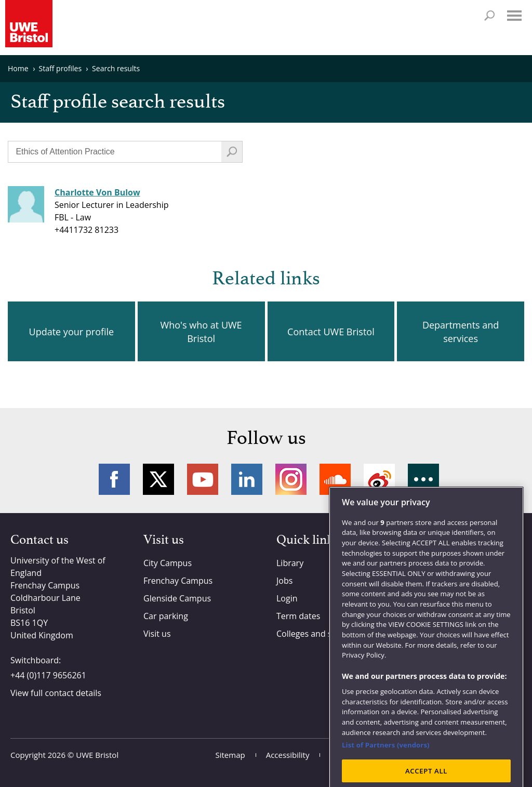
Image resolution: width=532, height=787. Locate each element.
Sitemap (230, 755)
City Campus (168, 563)
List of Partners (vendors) (386, 761)
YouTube (203, 479)
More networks (423, 479)
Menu (514, 16)
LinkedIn (247, 479)
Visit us (157, 634)
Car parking (166, 616)
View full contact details (56, 693)
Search (489, 16)
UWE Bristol (97, 755)
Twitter (158, 479)
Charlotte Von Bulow (97, 192)
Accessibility (288, 755)
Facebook (114, 479)
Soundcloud (335, 479)
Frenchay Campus (178, 581)
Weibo (379, 479)
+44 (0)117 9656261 (48, 675)
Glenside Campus (177, 598)
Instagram (291, 479)
